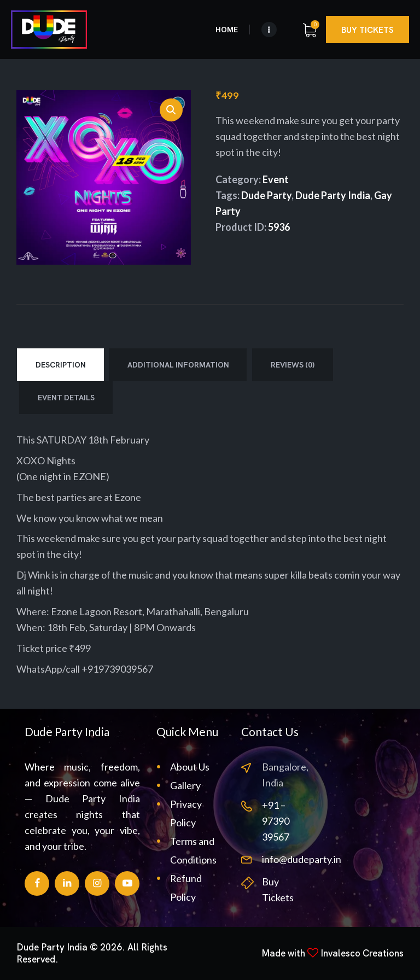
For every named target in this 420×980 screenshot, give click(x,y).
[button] (171, 110)
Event (276, 179)
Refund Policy (186, 888)
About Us (190, 767)
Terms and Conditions (193, 850)
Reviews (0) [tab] (293, 365)
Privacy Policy (186, 813)
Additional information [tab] (178, 365)
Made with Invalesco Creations (332, 953)
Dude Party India (333, 195)
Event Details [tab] (66, 398)
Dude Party (266, 195)
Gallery (185, 785)
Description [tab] (61, 365)
